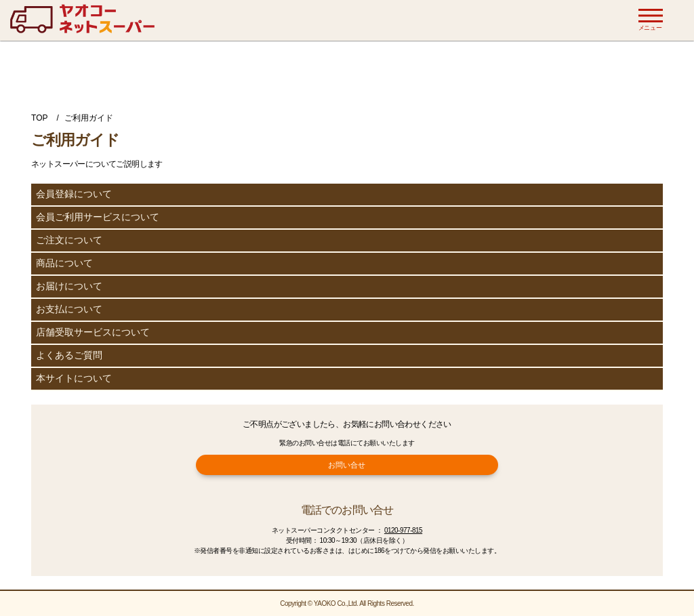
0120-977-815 (403, 530)
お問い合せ (347, 465)
